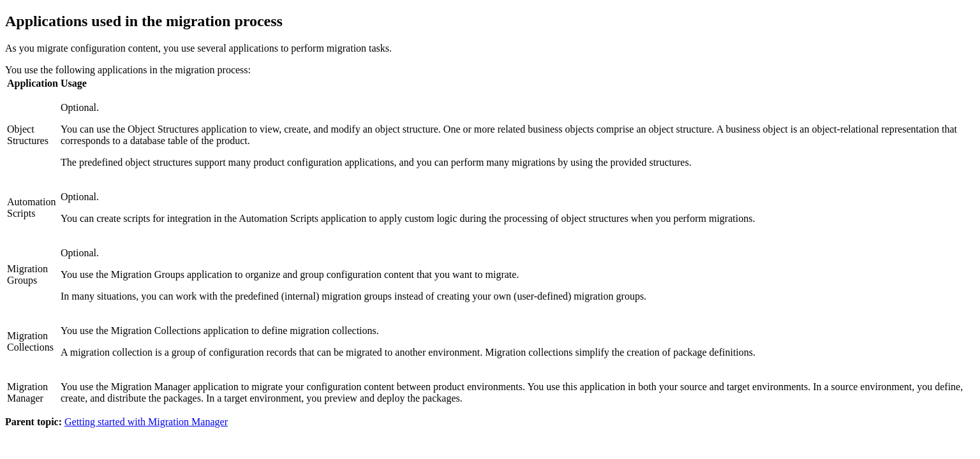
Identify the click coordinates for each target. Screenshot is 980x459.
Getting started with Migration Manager (146, 422)
